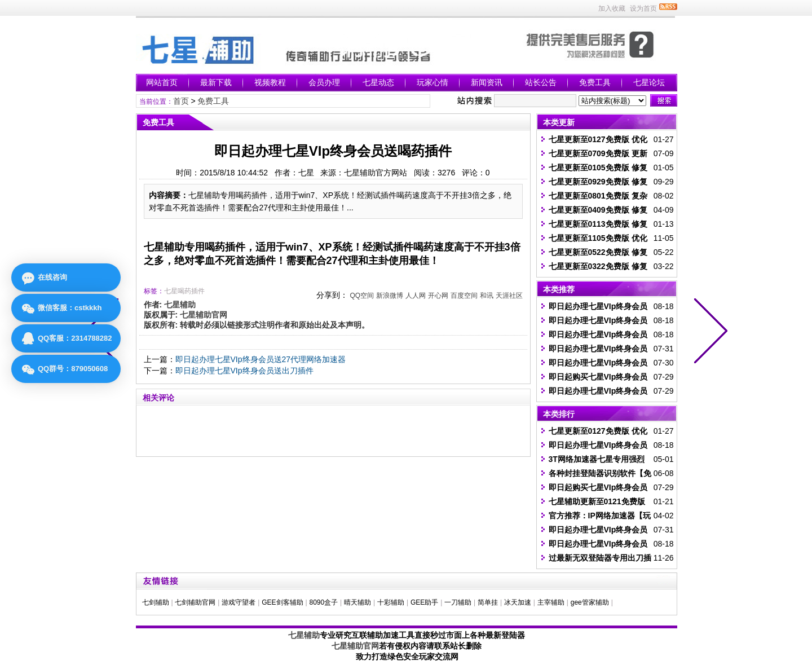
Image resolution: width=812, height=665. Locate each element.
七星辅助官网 (355, 646)
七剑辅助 (156, 602)
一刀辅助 (458, 602)
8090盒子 (323, 602)
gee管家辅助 (590, 602)
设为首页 (643, 8)
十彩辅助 (391, 602)
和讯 (487, 296)
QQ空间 (362, 296)
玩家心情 (433, 82)
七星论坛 (649, 82)
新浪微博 (390, 296)
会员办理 (324, 82)
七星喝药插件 (184, 291)
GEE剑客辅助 (282, 602)
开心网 (438, 296)
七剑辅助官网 (195, 602)
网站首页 (162, 82)
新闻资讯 (487, 82)
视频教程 (270, 82)
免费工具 (595, 82)
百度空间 (464, 296)
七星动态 (378, 82)
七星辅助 (304, 635)
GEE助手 (424, 602)
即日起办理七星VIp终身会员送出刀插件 (244, 371)
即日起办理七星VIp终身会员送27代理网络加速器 (261, 359)
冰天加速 (518, 602)
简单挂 (488, 602)
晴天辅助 (358, 602)
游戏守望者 (239, 602)
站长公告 (541, 82)
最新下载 (216, 82)
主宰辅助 (551, 602)
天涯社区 (509, 296)
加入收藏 (612, 8)
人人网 (416, 296)
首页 (181, 101)
